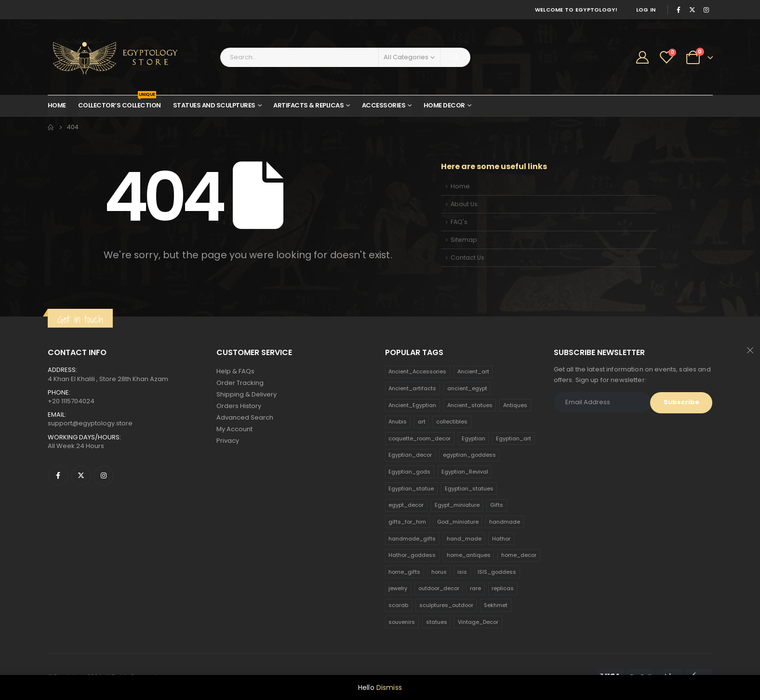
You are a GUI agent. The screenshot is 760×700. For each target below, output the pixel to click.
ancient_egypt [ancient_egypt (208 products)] (467, 388)
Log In (646, 10)
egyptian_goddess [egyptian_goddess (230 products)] (469, 455)
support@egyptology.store (90, 423)
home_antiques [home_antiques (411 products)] (469, 555)
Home (57, 105)
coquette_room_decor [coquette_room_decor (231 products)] (420, 438)
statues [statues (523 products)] (437, 622)
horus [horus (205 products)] (439, 572)
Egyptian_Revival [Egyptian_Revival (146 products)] (465, 472)
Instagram (104, 475)
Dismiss (389, 687)
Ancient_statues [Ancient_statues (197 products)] (470, 405)
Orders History (239, 406)
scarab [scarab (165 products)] (398, 605)
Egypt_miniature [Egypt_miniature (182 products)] (457, 505)
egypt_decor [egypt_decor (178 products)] (406, 505)
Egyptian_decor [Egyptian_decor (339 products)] (410, 455)
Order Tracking (240, 383)
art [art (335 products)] (422, 422)
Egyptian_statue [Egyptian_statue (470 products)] (411, 489)
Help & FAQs (235, 371)
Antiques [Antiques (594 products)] (515, 405)
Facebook (58, 475)
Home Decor (444, 105)
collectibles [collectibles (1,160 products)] (452, 422)
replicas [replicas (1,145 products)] (503, 588)
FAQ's (459, 222)
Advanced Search (245, 417)
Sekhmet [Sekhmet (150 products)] (496, 605)
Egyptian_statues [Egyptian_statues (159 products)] (469, 489)
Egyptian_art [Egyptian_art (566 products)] (513, 438)
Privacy (228, 441)
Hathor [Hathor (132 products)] (501, 539)
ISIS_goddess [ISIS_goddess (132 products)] (497, 572)
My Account (234, 429)
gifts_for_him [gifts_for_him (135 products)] (407, 522)
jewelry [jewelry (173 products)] (398, 588)
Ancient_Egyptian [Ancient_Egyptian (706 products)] (412, 405)
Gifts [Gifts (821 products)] (497, 505)
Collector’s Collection (120, 103)
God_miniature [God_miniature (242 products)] (458, 522)
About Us (464, 204)
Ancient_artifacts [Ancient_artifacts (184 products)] (412, 388)
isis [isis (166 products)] (462, 572)
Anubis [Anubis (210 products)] (398, 422)
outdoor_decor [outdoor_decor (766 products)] (439, 588)
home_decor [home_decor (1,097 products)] (519, 555)
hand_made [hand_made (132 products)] (464, 539)
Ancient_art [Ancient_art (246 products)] (473, 371)
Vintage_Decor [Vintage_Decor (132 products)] (478, 622)
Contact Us (467, 258)
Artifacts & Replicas (308, 105)
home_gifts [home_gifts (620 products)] (404, 572)
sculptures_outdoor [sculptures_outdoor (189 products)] (446, 605)
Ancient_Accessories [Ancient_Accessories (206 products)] (417, 371)
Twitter (81, 475)
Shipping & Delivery (247, 394)
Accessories (384, 105)
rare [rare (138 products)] (475, 588)
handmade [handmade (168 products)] (505, 522)
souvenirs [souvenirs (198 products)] (402, 622)
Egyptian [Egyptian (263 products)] (473, 438)
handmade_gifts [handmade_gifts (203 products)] (412, 539)
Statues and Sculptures (214, 105)
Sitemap (464, 240)
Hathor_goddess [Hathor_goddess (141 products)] (412, 555)
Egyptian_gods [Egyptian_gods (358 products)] (409, 472)
